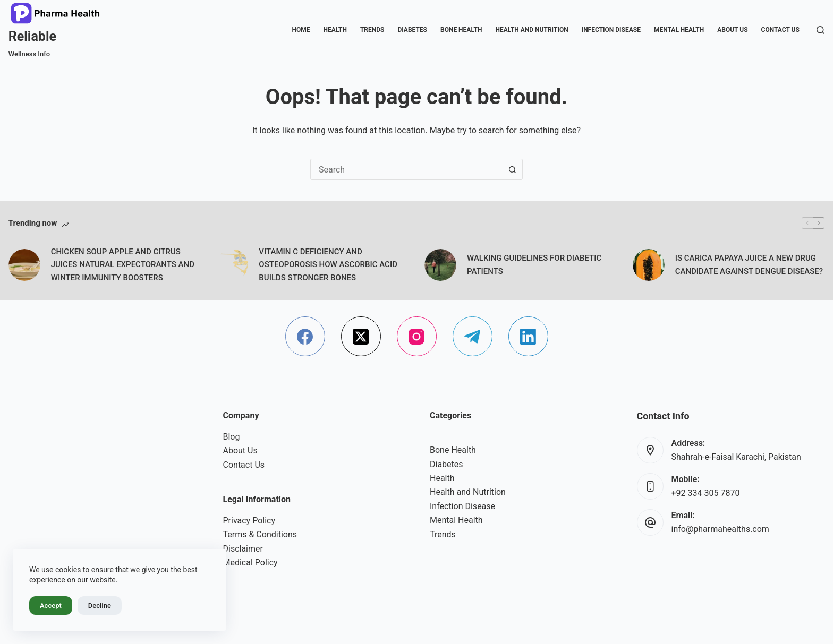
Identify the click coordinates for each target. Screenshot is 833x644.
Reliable (32, 36)
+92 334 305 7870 (706, 493)
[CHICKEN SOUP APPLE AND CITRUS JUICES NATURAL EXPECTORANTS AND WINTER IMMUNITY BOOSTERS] (24, 265)
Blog (232, 437)
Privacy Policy (249, 521)
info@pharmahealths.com (720, 529)
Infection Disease (611, 30)
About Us (732, 30)
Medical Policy (250, 563)
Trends (372, 30)
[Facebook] (305, 336)
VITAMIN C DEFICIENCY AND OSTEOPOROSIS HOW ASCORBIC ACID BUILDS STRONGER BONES (328, 265)
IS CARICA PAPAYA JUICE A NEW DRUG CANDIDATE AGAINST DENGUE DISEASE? (749, 265)
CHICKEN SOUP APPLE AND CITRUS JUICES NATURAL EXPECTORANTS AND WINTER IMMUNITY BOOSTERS (123, 265)
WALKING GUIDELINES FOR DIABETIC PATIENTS (534, 265)
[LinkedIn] (528, 336)
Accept (51, 606)
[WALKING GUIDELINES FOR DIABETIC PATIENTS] (440, 265)
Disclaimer (243, 549)
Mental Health (679, 30)
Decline (100, 606)
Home (301, 30)
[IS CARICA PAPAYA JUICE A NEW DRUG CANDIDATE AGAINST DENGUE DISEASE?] (649, 265)
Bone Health (461, 30)
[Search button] (512, 169)
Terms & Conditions (260, 534)
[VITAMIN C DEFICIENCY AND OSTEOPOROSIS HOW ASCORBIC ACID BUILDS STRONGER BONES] (232, 265)
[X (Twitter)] (361, 336)
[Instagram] (417, 336)
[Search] (821, 30)
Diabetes (412, 30)
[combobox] (406, 169)
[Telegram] (473, 336)
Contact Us (780, 30)
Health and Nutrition (532, 30)
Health (335, 30)
